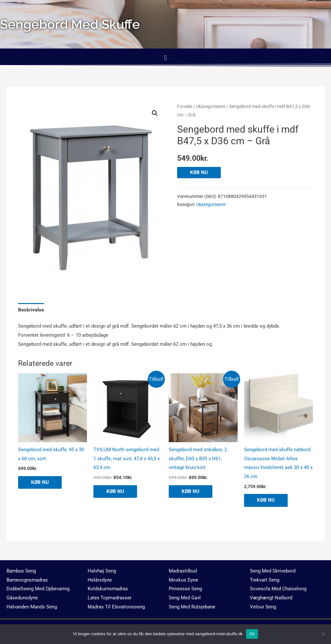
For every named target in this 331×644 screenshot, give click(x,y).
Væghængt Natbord (271, 598)
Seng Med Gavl (185, 598)
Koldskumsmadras (108, 589)
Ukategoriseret (211, 106)
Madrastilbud (183, 571)
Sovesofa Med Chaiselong (278, 589)
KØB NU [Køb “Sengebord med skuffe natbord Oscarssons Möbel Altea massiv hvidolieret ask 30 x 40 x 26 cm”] (266, 500)
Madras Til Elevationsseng (116, 607)
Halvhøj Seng (102, 571)
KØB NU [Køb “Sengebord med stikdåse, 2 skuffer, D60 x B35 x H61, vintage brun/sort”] (191, 491)
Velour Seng (263, 607)
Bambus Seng (21, 571)
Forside (185, 106)
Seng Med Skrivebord (273, 571)
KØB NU (199, 172)
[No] (323, 634)
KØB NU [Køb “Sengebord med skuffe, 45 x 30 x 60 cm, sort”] (40, 482)
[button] (165, 58)
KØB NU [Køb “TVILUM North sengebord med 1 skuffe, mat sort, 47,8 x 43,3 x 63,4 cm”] (115, 491)
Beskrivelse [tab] (31, 310)
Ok (252, 634)
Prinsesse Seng (185, 589)
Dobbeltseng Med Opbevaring (38, 589)
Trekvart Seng (265, 580)
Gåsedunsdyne (22, 598)
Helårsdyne (100, 580)
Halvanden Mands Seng (32, 607)
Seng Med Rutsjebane (192, 607)
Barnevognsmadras (27, 580)
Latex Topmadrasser (110, 598)
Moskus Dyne (183, 580)
